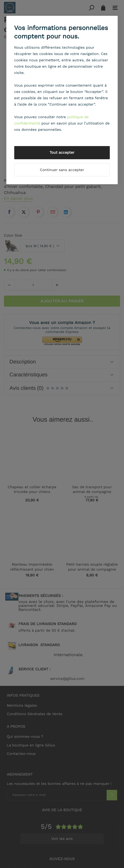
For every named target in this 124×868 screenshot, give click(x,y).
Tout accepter (62, 153)
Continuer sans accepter (62, 170)
